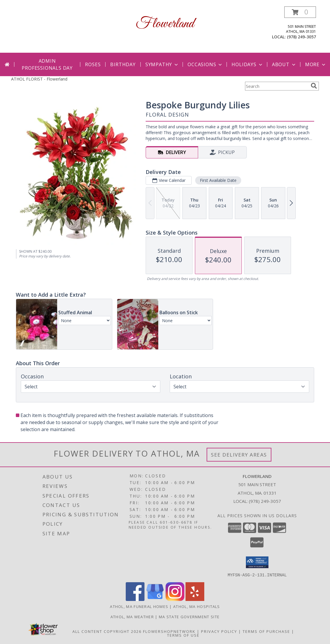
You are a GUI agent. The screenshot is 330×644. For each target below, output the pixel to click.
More (316, 64)
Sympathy (162, 64)
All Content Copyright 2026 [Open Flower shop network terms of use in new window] (107, 631)
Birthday (123, 64)
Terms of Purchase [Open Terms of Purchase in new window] (266, 631)
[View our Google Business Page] (155, 599)
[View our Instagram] (175, 599)
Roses (93, 64)
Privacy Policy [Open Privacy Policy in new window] (219, 631)
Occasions (205, 64)
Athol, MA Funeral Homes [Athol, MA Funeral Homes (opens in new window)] (139, 606)
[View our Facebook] (135, 599)
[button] (300, 12)
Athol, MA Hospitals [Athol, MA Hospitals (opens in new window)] (197, 606)
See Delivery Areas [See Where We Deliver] (239, 455)
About (284, 64)
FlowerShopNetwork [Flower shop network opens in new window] (169, 631)
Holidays (247, 64)
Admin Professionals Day (47, 64)
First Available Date (218, 180)
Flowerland (165, 24)
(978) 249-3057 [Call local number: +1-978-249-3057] (301, 37)
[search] (314, 86)
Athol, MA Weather (132, 616)
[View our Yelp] (195, 599)
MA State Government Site (189, 616)
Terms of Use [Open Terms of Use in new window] (183, 635)
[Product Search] (277, 86)
